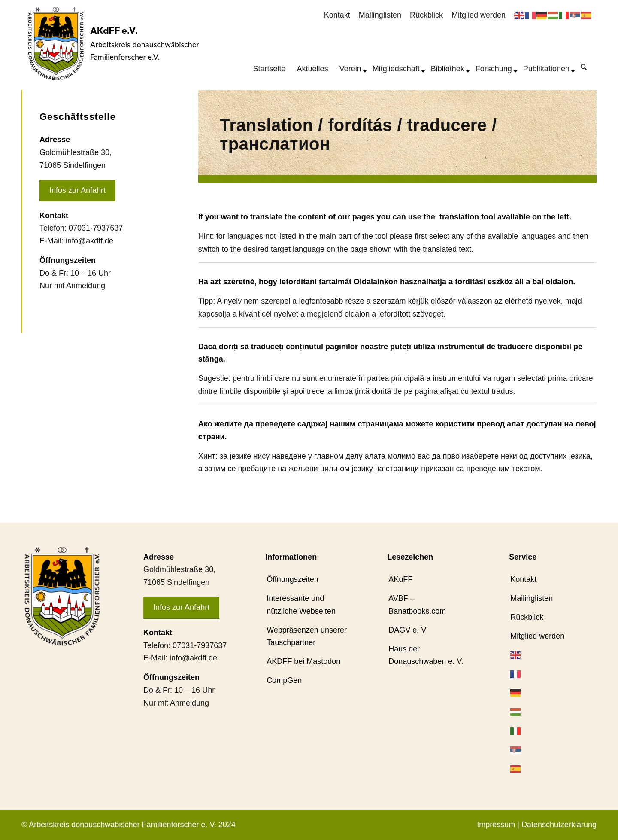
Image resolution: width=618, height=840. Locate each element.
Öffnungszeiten (292, 579)
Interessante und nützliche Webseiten (301, 605)
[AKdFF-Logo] (56, 44)
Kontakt (337, 15)
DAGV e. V (407, 630)
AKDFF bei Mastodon (303, 661)
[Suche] (584, 67)
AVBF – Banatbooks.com (417, 605)
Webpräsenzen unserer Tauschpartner (307, 636)
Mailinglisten (380, 15)
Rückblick (426, 15)
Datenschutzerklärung (559, 825)
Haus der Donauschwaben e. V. (426, 655)
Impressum (496, 825)
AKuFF (400, 579)
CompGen (284, 680)
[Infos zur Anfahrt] (77, 191)
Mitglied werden (479, 15)
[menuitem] (337, 15)
